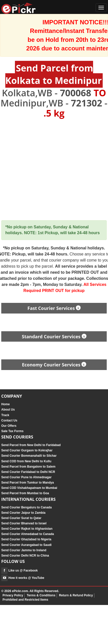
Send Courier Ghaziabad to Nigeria (26, 539)
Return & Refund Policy (76, 595)
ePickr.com (20, 591)
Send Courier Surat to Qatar (21, 518)
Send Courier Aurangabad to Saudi (26, 545)
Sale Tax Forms (12, 431)
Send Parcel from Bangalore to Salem (28, 467)
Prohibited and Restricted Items (25, 600)
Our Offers (9, 426)
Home (5, 404)
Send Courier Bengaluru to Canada (26, 507)
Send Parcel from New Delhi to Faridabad (31, 445)
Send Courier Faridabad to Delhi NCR (28, 472)
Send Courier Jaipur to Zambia (23, 513)
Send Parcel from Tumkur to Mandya (28, 483)
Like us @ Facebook (19, 571)
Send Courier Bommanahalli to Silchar (29, 456)
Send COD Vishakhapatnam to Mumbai (29, 488)
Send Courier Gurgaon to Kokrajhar (27, 450)
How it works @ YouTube (23, 578)
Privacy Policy (13, 595)
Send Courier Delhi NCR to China (25, 556)
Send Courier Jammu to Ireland (24, 550)
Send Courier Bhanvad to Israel (24, 523)
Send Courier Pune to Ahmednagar (26, 477)
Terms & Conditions (41, 595)
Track (5, 415)
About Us (8, 410)
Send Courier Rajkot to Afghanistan (27, 529)
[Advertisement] (47, 169)
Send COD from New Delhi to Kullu (26, 461)
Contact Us (9, 420)
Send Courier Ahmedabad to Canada (28, 534)
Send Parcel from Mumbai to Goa (25, 493)
